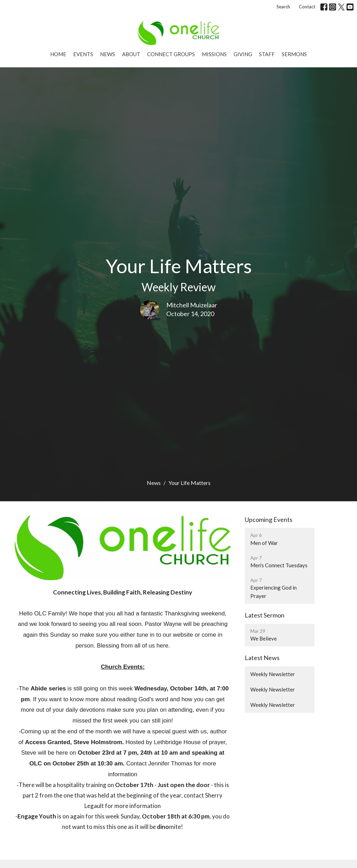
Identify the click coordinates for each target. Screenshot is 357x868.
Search (283, 7)
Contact (307, 7)
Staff (267, 54)
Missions (214, 54)
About (131, 54)
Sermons (294, 54)
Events (83, 54)
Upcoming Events (269, 519)
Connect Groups (171, 54)
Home (58, 54)
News (108, 54)
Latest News (262, 658)
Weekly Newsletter (273, 674)
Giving (243, 54)
